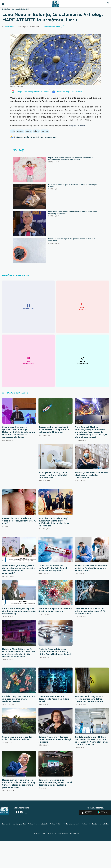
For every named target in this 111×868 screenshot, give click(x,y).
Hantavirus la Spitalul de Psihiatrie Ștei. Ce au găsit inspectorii (55, 610)
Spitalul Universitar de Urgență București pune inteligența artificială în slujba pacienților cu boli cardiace (54, 522)
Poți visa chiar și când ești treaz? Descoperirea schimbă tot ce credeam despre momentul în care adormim (71, 159)
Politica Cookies (55, 824)
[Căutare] (108, 4)
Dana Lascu (9, 27)
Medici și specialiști (19, 824)
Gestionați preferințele (71, 824)
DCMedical (6, 9)
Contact (84, 824)
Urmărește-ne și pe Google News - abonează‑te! (35, 137)
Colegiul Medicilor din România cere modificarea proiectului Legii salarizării (55, 739)
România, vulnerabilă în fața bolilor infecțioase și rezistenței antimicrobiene (92, 475)
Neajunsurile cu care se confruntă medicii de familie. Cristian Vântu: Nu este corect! (91, 568)
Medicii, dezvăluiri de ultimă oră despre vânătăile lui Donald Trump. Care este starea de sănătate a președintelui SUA (19, 784)
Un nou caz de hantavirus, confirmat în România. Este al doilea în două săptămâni (53, 568)
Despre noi (6, 824)
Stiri (28, 9)
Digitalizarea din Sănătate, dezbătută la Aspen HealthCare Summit (54, 699)
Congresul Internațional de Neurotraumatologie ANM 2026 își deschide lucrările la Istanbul (55, 782)
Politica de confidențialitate (38, 824)
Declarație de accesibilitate (99, 824)
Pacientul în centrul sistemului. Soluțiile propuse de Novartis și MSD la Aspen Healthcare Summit (55, 652)
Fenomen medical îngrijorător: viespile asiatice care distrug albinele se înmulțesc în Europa (89, 699)
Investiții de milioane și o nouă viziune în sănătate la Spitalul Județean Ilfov (53, 475)
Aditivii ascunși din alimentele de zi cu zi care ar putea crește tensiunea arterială (19, 699)
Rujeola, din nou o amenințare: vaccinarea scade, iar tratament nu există (19, 521)
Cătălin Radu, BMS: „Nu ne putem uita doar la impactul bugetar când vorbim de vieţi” (19, 611)
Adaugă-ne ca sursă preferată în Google (32, 92)
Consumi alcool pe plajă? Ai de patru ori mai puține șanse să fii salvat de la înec (90, 611)
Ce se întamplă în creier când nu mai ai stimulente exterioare (17, 738)
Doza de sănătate (18, 9)
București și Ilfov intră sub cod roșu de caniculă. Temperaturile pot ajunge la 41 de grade (54, 430)
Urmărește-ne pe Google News (69, 92)
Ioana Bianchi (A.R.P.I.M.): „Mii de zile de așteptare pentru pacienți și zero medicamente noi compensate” (19, 569)
